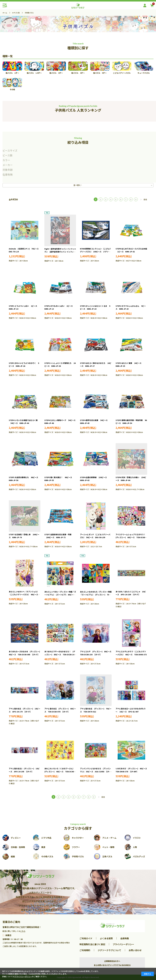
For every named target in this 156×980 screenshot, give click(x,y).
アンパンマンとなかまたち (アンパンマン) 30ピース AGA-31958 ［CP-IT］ (95, 772)
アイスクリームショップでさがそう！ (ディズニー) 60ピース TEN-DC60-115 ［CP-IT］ (131, 537)
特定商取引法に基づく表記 (92, 944)
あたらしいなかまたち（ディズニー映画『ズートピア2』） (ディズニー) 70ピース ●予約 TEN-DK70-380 (96, 595)
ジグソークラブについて (109, 950)
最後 (145, 200)
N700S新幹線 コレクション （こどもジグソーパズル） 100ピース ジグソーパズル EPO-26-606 (95, 252)
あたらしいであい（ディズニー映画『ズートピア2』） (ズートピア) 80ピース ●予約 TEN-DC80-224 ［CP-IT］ (61, 595)
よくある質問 (106, 938)
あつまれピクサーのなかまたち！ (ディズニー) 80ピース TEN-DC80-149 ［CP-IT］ (61, 655)
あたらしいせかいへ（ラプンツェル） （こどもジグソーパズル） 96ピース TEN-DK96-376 (24, 595)
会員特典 (125, 938)
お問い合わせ (135, 950)
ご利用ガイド (86, 938)
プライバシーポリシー (123, 944)
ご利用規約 (85, 950)
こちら (23, 931)
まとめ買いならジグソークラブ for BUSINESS (112, 965)
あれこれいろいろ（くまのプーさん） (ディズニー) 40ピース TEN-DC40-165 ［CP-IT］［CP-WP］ (60, 772)
